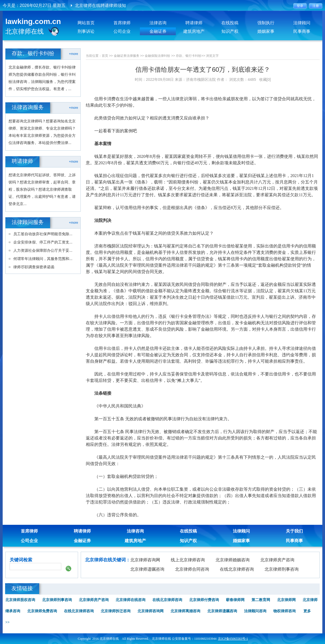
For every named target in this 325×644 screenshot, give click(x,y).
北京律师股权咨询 (20, 600)
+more (74, 54)
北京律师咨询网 (145, 560)
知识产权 (230, 31)
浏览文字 (212, 56)
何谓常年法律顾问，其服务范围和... (43, 259)
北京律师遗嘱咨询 (147, 569)
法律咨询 (158, 23)
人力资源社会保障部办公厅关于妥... (43, 250)
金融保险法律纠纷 (157, 56)
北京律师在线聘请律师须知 (100, 5)
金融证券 (158, 31)
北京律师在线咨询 (131, 600)
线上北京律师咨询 (188, 560)
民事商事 (302, 31)
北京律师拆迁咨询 (116, 611)
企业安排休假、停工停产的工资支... (43, 242)
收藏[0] (265, 79)
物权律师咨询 (285, 611)
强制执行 (266, 23)
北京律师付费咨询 (204, 600)
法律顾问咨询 (255, 611)
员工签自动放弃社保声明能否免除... (43, 234)
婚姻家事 (266, 31)
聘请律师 (194, 23)
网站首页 (86, 23)
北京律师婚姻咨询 (233, 560)
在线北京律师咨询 (237, 569)
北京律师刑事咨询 (282, 569)
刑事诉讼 (86, 31)
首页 (105, 56)
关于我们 (294, 531)
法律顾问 (302, 23)
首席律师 (122, 23)
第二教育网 (261, 600)
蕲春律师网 (235, 600)
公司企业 (122, 31)
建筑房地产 (194, 31)
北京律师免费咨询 (42, 611)
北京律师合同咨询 (192, 569)
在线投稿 (230, 23)
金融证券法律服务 (127, 56)
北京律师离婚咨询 (185, 611)
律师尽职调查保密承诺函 (34, 267)
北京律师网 (286, 600)
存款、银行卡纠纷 (189, 56)
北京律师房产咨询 (277, 560)
